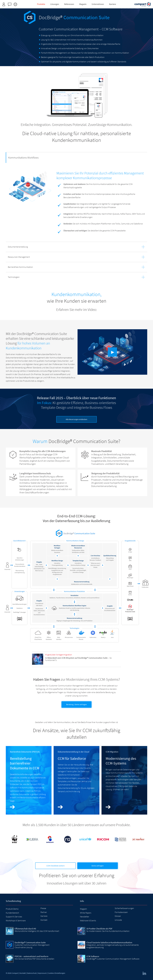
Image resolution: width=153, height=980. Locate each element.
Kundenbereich (12, 913)
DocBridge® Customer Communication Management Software (113, 959)
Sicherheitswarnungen (124, 908)
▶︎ (113, 352)
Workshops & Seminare (16, 921)
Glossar (118, 916)
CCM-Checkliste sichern (55, 866)
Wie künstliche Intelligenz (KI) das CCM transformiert (37, 931)
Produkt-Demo (12, 909)
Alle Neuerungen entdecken (76, 419)
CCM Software (93, 956)
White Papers (86, 913)
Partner (44, 912)
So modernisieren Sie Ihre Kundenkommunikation (108, 931)
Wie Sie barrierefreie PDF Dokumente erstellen (34, 959)
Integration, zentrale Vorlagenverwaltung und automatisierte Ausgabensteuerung (112, 946)
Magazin (84, 909)
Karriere (44, 916)
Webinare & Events (88, 921)
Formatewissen (121, 912)
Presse (43, 908)
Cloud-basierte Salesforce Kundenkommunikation (109, 942)
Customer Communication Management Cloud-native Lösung (32, 946)
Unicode (118, 920)
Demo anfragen (98, 866)
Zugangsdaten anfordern (90, 3)
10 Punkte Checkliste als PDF (99, 929)
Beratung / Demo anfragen (76, 704)
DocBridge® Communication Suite (30, 942)
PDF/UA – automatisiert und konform (31, 956)
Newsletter (85, 917)
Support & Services (14, 917)
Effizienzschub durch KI (25, 929)
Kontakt (44, 920)
